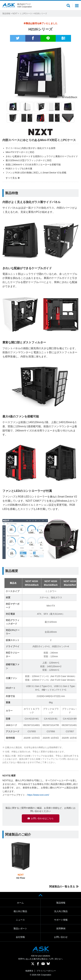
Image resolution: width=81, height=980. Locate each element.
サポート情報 (61, 920)
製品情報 (6, 14)
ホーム (20, 903)
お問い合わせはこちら (42, 818)
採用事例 (61, 928)
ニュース (20, 920)
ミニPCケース (26, 14)
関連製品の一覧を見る (62, 887)
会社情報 (20, 937)
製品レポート (20, 928)
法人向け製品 (61, 911)
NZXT (15, 14)
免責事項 (29, 971)
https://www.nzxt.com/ (38, 795)
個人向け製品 (20, 911)
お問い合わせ (61, 937)
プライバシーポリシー (46, 971)
